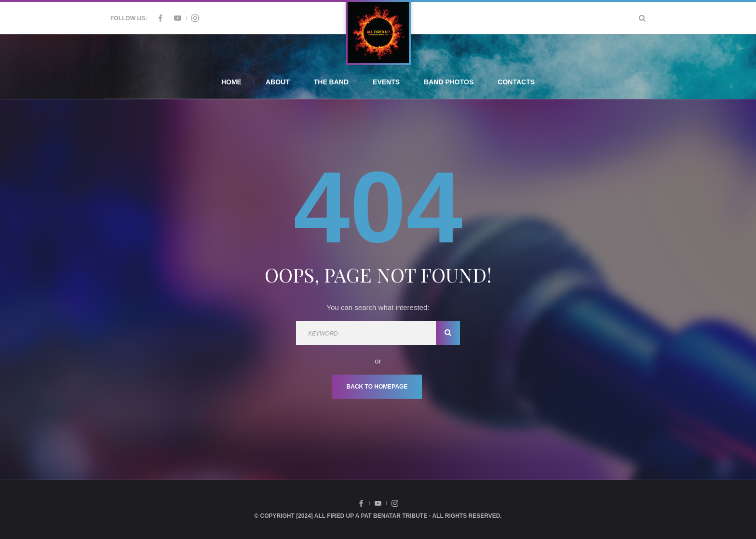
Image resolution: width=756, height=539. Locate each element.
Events (386, 82)
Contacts (516, 82)
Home (231, 82)
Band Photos (449, 82)
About (278, 82)
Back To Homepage (377, 387)
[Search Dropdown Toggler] (642, 18)
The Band (331, 82)
